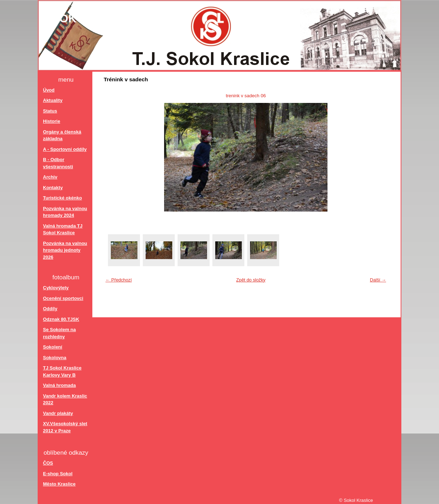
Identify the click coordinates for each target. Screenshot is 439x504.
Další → (378, 280)
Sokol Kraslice (103, 18)
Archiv (50, 177)
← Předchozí (119, 280)
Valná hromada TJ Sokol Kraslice (63, 229)
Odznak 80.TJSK (61, 319)
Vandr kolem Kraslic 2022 (65, 399)
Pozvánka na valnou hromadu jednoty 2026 (65, 250)
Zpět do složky (251, 280)
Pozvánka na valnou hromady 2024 (65, 212)
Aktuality (53, 100)
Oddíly (50, 309)
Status (50, 111)
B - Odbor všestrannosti (58, 163)
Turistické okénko (63, 198)
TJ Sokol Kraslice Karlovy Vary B (62, 371)
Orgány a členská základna (62, 135)
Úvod (49, 90)
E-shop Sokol (58, 474)
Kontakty (53, 188)
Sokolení (53, 347)
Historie (52, 121)
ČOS (48, 463)
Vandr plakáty (58, 413)
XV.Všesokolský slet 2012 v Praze (65, 427)
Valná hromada (59, 385)
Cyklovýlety (56, 288)
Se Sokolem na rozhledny (59, 333)
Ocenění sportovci (63, 298)
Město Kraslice (59, 484)
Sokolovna (55, 358)
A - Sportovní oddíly (65, 149)
